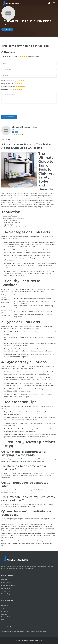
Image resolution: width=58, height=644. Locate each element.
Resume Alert (6, 588)
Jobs (3, 608)
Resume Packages (7, 617)
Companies (5, 606)
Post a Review (9, 117)
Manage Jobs (6, 583)
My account (5, 611)
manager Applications (8, 585)
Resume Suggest (7, 594)
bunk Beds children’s (20, 380)
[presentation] (15, 110)
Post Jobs (4, 580)
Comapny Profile (7, 591)
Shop (3, 620)
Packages (4, 614)
